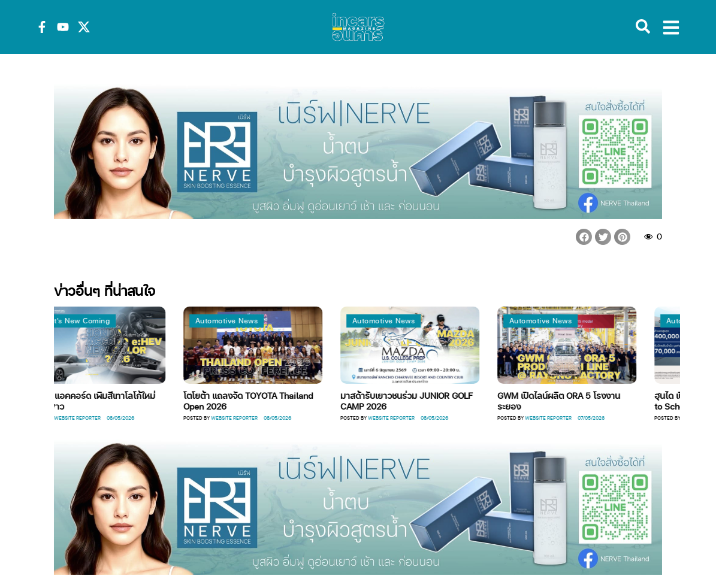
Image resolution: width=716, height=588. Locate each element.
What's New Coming (144, 321)
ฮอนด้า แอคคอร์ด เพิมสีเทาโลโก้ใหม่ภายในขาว (161, 401)
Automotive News (297, 321)
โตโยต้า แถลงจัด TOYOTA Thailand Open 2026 (318, 401)
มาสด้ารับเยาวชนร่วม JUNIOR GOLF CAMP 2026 (477, 401)
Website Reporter (147, 418)
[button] (584, 237)
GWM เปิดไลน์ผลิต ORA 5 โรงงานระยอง (629, 401)
